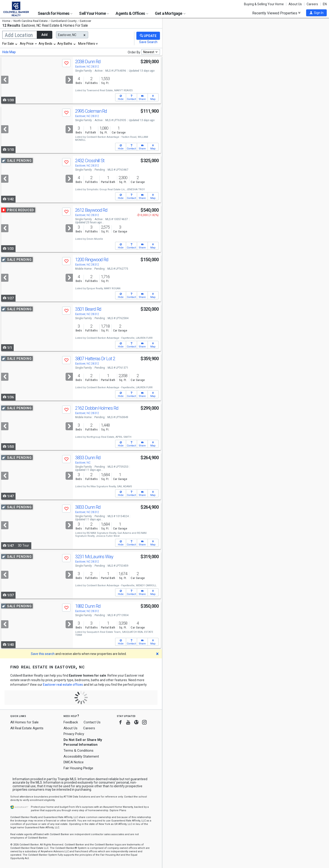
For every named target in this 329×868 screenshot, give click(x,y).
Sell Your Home (94, 13)
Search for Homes (55, 13)
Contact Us (92, 722)
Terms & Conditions (78, 751)
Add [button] (44, 35)
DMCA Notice (74, 762)
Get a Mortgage (170, 13)
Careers (312, 4)
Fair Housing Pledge (78, 768)
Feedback (71, 722)
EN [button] (325, 4)
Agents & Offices (132, 13)
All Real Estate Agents (27, 728)
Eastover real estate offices (63, 685)
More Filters (87, 44)
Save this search (43, 654)
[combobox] (10, 44)
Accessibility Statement (81, 756)
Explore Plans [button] (118, 810)
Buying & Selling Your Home (264, 4)
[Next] (69, 80)
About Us (295, 4)
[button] (316, 13)
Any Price (27, 44)
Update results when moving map (197, 25)
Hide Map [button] (9, 52)
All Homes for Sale (24, 722)
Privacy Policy (74, 734)
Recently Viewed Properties (276, 13)
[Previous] (5, 80)
